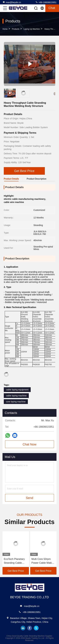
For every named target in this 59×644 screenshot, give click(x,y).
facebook (30, 628)
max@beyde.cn (12, 2)
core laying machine (16, 402)
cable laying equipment (17, 390)
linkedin (23, 628)
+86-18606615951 (46, 2)
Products (15, 29)
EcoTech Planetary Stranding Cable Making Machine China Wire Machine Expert (15, 561)
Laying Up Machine (32, 29)
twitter (36, 628)
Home (5, 29)
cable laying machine (16, 396)
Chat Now (30, 444)
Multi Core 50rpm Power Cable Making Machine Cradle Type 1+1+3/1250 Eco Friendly (43, 561)
